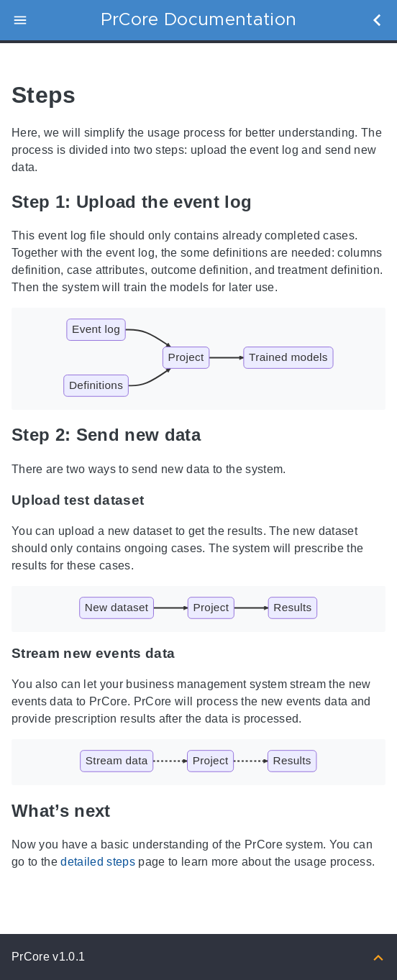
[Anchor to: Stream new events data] (189, 654)
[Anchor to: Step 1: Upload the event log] (268, 202)
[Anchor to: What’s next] (127, 811)
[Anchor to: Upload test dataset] (158, 500)
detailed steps (98, 862)
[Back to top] (378, 957)
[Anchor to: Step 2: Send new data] (217, 435)
